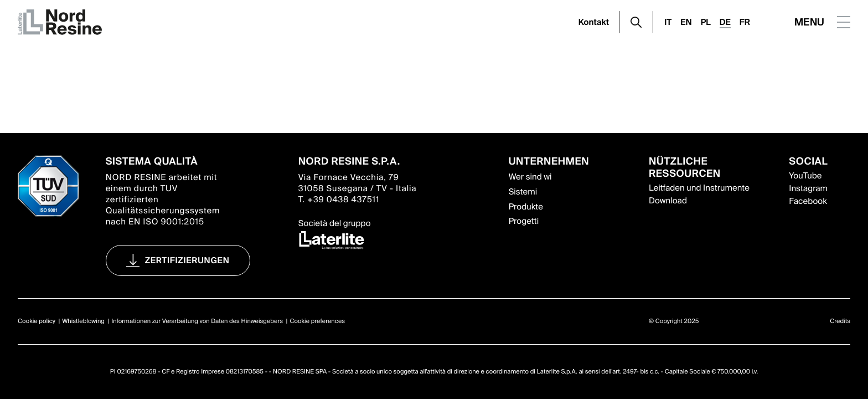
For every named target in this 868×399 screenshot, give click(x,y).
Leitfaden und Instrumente (699, 188)
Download (668, 201)
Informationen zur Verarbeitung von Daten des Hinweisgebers (197, 321)
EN (686, 22)
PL (706, 22)
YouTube (805, 176)
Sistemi (523, 192)
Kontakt (594, 22)
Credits (840, 321)
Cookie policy (37, 321)
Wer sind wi (530, 177)
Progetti (524, 221)
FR (745, 22)
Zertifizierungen (187, 260)
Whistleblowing (83, 321)
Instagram (808, 188)
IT (668, 22)
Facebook (808, 201)
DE (725, 22)
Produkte (526, 207)
